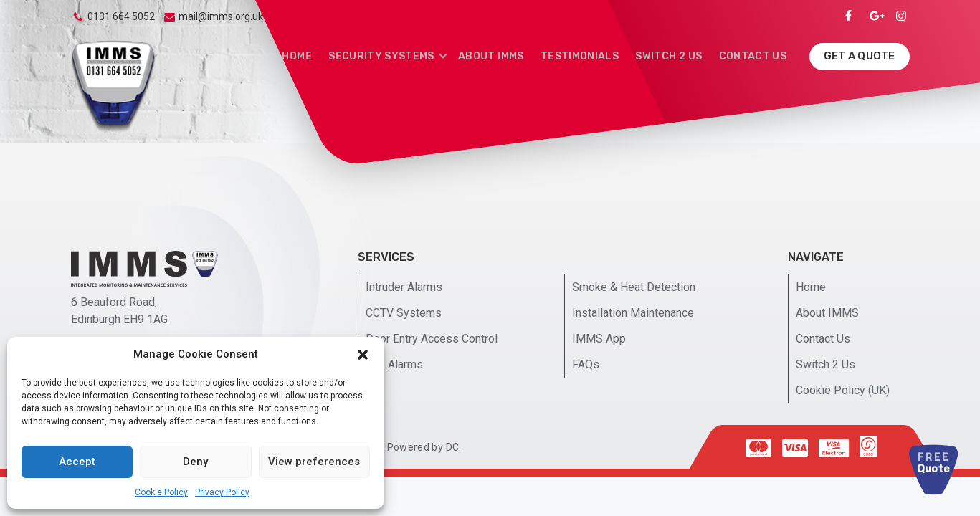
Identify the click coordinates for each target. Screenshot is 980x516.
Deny (195, 462)
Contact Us (754, 56)
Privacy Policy (222, 492)
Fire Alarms (394, 364)
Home (311, 56)
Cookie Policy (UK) (843, 390)
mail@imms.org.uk (221, 16)
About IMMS (500, 56)
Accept (77, 462)
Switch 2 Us (672, 56)
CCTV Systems (404, 313)
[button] (363, 355)
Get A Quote (860, 55)
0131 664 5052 (121, 16)
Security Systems (393, 56)
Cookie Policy (161, 492)
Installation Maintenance (633, 313)
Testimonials (586, 56)
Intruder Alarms (404, 287)
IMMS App (599, 339)
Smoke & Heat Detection (634, 287)
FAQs (586, 364)
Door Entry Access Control (432, 339)
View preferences (314, 462)
